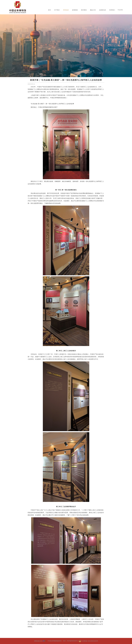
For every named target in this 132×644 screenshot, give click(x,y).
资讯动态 (66, 10)
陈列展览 (84, 10)
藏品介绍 (93, 10)
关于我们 (57, 10)
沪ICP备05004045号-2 (73, 641)
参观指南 (75, 10)
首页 (49, 10)
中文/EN (120, 10)
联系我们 (112, 10)
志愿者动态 (103, 10)
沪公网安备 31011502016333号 (88, 641)
